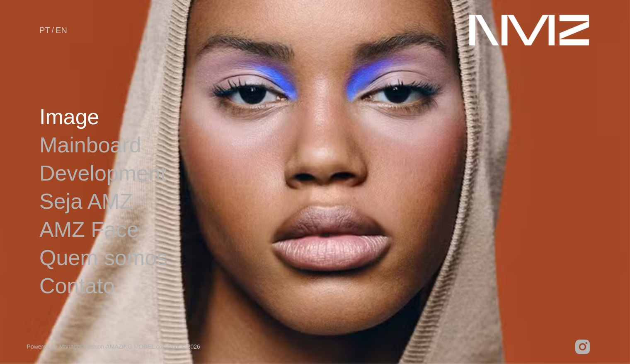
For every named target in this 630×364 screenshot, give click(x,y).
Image (69, 117)
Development (103, 173)
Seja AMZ (86, 201)
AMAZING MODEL (130, 347)
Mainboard (90, 145)
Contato (77, 286)
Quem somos (103, 258)
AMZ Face (89, 229)
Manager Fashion (81, 347)
